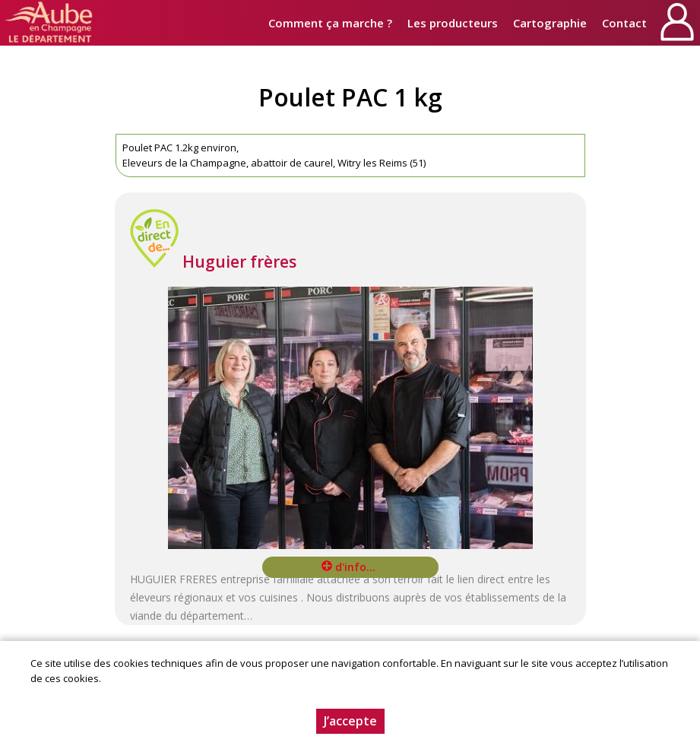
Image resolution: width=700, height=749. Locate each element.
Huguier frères (239, 262)
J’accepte (350, 721)
